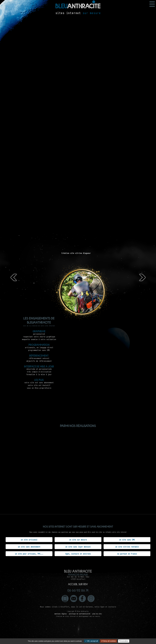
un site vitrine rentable (127, 547)
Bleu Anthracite (83, 608)
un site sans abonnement (29, 547)
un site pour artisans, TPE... (29, 554)
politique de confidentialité (80, 610)
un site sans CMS (127, 540)
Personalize (124, 641)
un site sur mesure (78, 540)
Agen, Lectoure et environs (78, 554)
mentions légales (61, 610)
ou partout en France (127, 554)
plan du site (97, 610)
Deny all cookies (109, 641)
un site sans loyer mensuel (78, 547)
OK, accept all (91, 641)
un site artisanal (29, 540)
